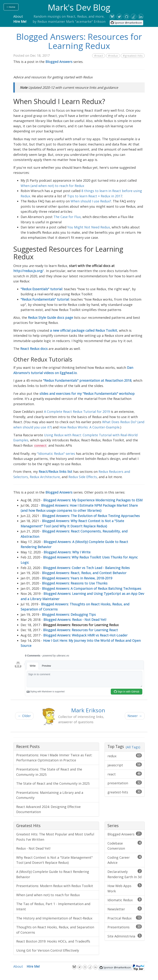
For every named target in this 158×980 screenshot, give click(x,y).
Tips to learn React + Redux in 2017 (95, 196)
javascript (125, 765)
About (18, 16)
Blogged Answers (125, 834)
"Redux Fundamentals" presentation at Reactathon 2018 (87, 380)
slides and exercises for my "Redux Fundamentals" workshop (87, 394)
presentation (125, 783)
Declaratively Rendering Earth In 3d (125, 874)
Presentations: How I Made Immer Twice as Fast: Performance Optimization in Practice (54, 758)
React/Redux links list (55, 472)
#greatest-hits (133, 56)
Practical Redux (125, 918)
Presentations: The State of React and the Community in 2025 (49, 772)
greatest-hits (125, 792)
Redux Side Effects (83, 477)
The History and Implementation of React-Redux (54, 918)
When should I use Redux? (91, 201)
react (125, 774)
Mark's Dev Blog (79, 7)
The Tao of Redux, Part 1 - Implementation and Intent (53, 906)
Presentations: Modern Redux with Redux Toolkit (55, 886)
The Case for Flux (67, 217)
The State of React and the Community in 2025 (53, 783)
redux (125, 756)
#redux (113, 56)
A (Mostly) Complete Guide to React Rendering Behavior (53, 874)
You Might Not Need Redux (89, 227)
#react (99, 56)
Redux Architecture (45, 477)
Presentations (125, 927)
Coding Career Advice (125, 860)
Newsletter (125, 909)
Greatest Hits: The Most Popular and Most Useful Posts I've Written (55, 837)
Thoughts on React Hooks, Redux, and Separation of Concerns (55, 930)
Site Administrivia (125, 936)
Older (24, 716)
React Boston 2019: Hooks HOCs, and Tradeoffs (53, 941)
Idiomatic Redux (125, 900)
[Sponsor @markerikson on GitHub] (126, 23)
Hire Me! (20, 21)
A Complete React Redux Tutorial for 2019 (77, 412)
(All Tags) (133, 747)
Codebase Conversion (125, 846)
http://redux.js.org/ (28, 271)
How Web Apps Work (125, 888)
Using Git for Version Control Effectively (48, 950)
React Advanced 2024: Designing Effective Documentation (48, 809)
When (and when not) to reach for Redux (52, 186)
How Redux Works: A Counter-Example (89, 427)
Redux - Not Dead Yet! (33, 848)
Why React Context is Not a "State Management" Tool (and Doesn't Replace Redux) (54, 860)
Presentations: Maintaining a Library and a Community (50, 795)
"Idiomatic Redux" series (56, 454)
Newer (135, 716)
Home (11, 7)
